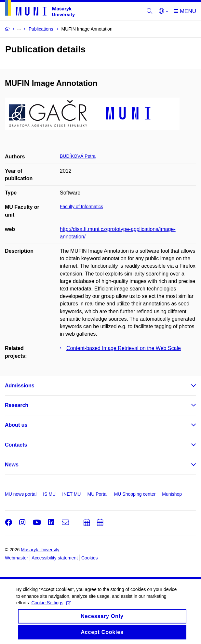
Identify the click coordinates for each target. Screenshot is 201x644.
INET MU (71, 494)
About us (16, 425)
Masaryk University (40, 550)
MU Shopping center (135, 494)
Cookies (90, 558)
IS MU (49, 494)
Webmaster (16, 558)
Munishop (172, 494)
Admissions (20, 386)
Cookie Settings (51, 607)
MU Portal (97, 494)
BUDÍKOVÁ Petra (78, 156)
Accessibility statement (55, 558)
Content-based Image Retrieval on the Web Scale (124, 348)
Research (17, 405)
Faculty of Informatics (81, 207)
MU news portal (21, 494)
